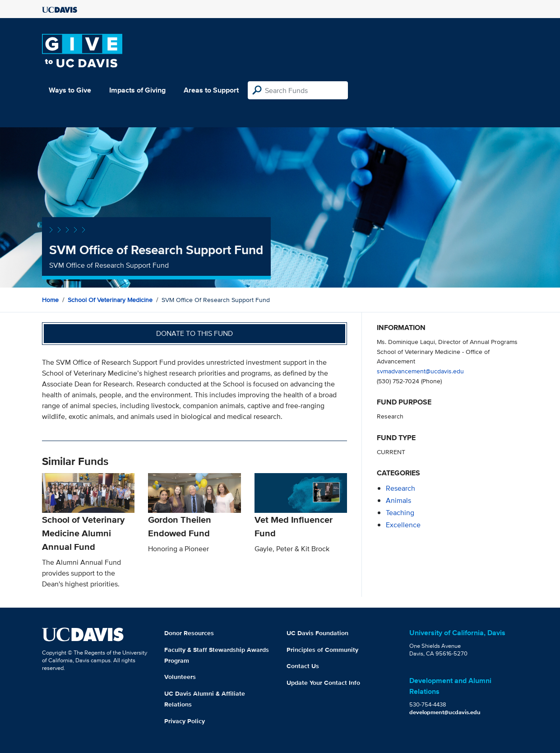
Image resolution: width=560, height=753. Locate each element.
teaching (400, 513)
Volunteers (180, 677)
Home (50, 300)
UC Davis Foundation (317, 633)
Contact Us (303, 666)
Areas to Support (211, 90)
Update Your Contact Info (323, 683)
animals (398, 500)
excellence (403, 525)
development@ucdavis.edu (445, 712)
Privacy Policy (185, 721)
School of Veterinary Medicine (110, 300)
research (400, 488)
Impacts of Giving (137, 90)
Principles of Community (322, 650)
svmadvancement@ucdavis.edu (420, 371)
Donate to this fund (194, 333)
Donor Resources (189, 633)
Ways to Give (70, 90)
